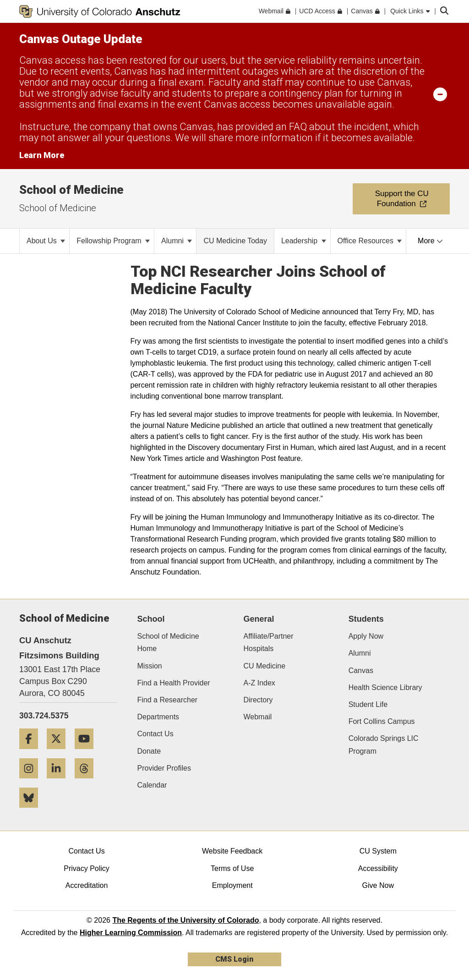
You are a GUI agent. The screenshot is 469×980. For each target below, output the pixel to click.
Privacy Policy (87, 868)
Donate (149, 751)
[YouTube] (87, 753)
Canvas (361, 671)
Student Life (368, 704)
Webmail (257, 717)
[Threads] (87, 782)
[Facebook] (32, 753)
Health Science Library (385, 687)
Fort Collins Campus (382, 721)
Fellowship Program (113, 241)
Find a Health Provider (174, 683)
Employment (232, 885)
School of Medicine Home (168, 642)
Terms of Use (232, 868)
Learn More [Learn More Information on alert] (42, 155)
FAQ (298, 127)
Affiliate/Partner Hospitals (268, 642)
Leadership (304, 241)
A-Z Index (259, 683)
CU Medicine (264, 666)
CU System (378, 851)
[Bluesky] (32, 811)
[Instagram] (32, 782)
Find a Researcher (168, 700)
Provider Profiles (164, 768)
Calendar (152, 785)
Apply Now (366, 636)
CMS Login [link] (234, 959)
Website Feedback (232, 851)
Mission (150, 666)
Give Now (378, 885)
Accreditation (87, 885)
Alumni (177, 241)
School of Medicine (71, 190)
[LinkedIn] (60, 782)
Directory (258, 700)
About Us (46, 241)
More (430, 241)
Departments (158, 717)
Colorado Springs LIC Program (384, 745)
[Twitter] (60, 753)
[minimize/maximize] (440, 94)
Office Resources (370, 241)
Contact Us (155, 734)
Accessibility (378, 868)
